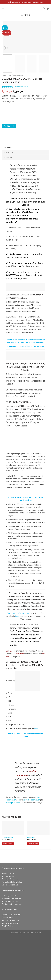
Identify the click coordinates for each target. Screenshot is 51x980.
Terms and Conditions (10, 920)
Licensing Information (10, 895)
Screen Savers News (10, 885)
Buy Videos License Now (11, 898)
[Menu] (3, 9)
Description (8, 147)
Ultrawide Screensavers (11, 915)
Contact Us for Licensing (12, 904)
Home (4, 75)
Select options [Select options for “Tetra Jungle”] (33, 843)
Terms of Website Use (11, 923)
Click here (10, 651)
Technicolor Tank (7, 838)
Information (8, 157)
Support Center (8, 873)
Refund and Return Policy (12, 882)
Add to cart (9, 126)
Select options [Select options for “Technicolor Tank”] (8, 843)
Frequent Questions (10, 879)
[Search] (44, 8)
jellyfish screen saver (32, 800)
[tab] (25, 147)
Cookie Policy (7, 926)
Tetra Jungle (31, 838)
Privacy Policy (7, 918)
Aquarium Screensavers (16, 75)
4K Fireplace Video (13, 803)
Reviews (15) (8, 152)
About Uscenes (8, 876)
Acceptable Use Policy (11, 901)
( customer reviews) (20, 87)
